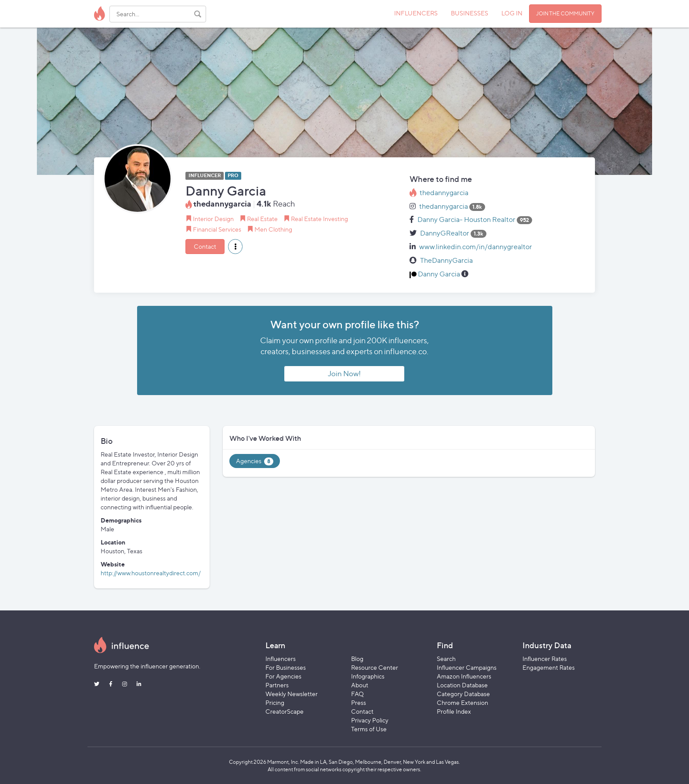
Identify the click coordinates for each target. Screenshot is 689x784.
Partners (277, 685)
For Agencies (283, 676)
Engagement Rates (549, 667)
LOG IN (512, 13)
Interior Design (213, 219)
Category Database (463, 694)
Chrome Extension (462, 702)
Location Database (462, 685)
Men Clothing (273, 229)
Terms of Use (369, 729)
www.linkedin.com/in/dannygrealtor (476, 247)
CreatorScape (285, 711)
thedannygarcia (444, 193)
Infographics (368, 676)
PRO (233, 176)
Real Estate (262, 219)
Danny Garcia (439, 274)
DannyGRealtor (445, 233)
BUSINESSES (470, 13)
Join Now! (344, 374)
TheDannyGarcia (446, 260)
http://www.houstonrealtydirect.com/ (151, 573)
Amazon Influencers (464, 676)
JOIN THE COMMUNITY (565, 13)
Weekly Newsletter (292, 694)
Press (359, 702)
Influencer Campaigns (467, 667)
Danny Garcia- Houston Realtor (466, 220)
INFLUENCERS (416, 13)
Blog (357, 659)
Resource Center (375, 667)
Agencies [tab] (255, 461)
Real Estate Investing (319, 219)
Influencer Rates (545, 659)
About (360, 685)
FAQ (357, 694)
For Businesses (286, 667)
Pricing (275, 702)
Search (446, 659)
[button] (235, 247)
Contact (205, 246)
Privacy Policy (370, 720)
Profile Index (454, 711)
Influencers (281, 659)
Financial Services (217, 229)
